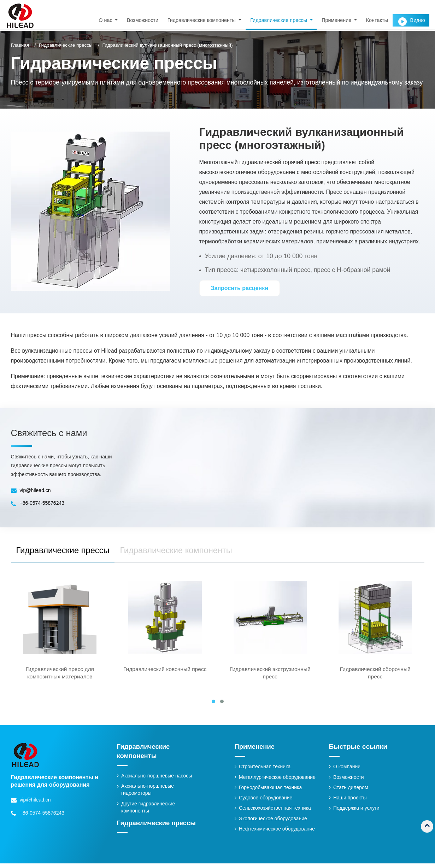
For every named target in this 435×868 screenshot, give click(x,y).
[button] (213, 706)
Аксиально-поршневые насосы (158, 780)
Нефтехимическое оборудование (278, 834)
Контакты (377, 20)
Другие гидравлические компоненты (149, 812)
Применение (256, 751)
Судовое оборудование (266, 803)
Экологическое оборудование (274, 823)
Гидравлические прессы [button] (279, 20)
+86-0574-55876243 (43, 503)
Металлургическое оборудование (278, 781)
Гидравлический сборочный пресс (375, 677)
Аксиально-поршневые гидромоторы (148, 794)
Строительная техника (266, 771)
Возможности (142, 20)
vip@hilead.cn (36, 490)
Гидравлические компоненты (145, 755)
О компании (347, 771)
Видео (417, 20)
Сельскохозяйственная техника (276, 813)
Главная (20, 45)
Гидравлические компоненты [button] (202, 20)
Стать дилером (351, 792)
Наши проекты (350, 803)
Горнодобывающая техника (271, 792)
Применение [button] (337, 20)
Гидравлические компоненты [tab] (189, 552)
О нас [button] (106, 20)
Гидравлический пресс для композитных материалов (60, 677)
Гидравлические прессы (66, 45)
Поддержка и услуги (357, 813)
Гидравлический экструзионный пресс (270, 677)
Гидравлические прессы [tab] (67, 552)
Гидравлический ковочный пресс (165, 677)
